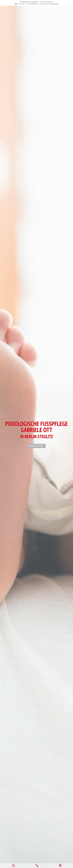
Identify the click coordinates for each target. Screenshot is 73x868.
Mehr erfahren (37, 446)
